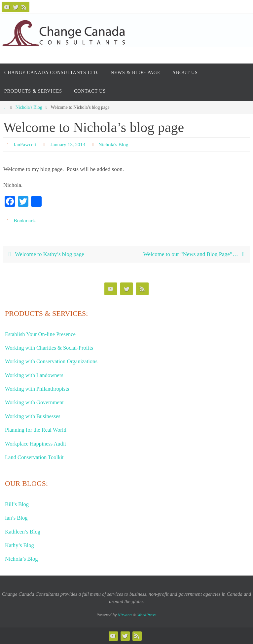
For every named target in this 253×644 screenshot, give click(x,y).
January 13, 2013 (70, 144)
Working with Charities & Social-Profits (53, 348)
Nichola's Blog (29, 107)
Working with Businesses (35, 416)
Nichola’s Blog (23, 559)
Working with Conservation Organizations (55, 361)
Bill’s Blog (18, 504)
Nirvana (125, 615)
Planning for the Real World (38, 430)
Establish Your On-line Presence (43, 334)
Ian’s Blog (17, 518)
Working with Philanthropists (40, 389)
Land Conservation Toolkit (37, 457)
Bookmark (25, 220)
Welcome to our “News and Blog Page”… (195, 254)
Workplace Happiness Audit (38, 444)
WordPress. (147, 615)
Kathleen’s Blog (24, 532)
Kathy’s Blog (21, 545)
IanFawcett (26, 144)
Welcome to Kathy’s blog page (45, 254)
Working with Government (37, 403)
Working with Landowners (37, 375)
